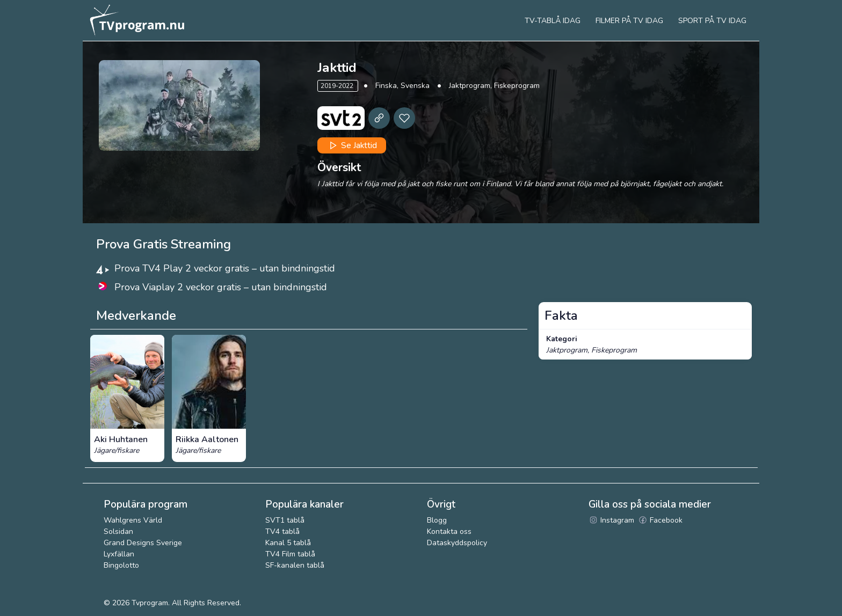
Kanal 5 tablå (288, 543)
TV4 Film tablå (290, 554)
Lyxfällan (119, 554)
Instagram (611, 520)
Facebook (660, 520)
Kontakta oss (449, 531)
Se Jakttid (352, 145)
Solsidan (118, 531)
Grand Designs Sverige (143, 543)
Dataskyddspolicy (457, 543)
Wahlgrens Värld (133, 520)
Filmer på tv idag (629, 21)
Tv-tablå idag (553, 21)
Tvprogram (150, 603)
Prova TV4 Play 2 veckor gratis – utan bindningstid (225, 268)
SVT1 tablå (285, 520)
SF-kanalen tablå (295, 565)
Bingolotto (121, 565)
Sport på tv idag (712, 21)
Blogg (437, 520)
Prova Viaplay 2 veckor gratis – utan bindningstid (221, 287)
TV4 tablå (282, 531)
